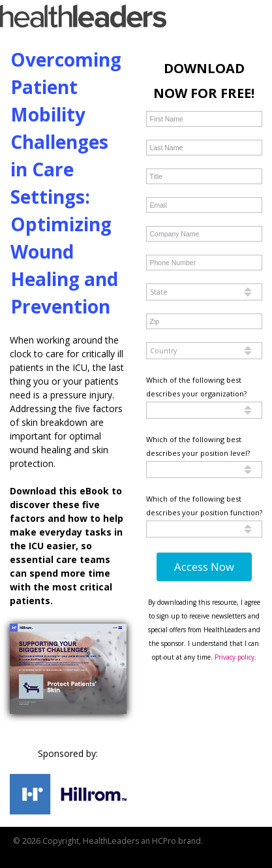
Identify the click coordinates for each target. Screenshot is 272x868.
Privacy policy (234, 657)
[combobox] (204, 292)
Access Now (204, 567)
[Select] (204, 292)
